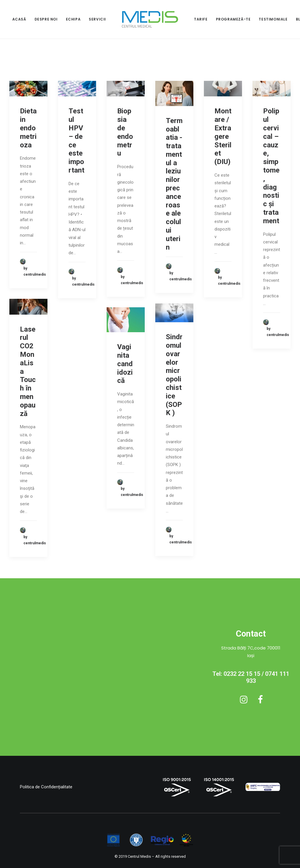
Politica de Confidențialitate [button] (46, 787)
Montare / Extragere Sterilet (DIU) (223, 136)
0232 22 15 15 (242, 674)
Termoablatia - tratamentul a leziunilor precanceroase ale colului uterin (174, 184)
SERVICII (97, 19)
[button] (28, 89)
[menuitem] (19, 19)
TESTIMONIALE (273, 19)
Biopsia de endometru (125, 132)
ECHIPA (73, 19)
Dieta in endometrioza (28, 128)
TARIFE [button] (201, 19)
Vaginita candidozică (125, 364)
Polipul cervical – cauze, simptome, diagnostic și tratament (271, 166)
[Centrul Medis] (150, 19)
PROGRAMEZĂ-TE (233, 19)
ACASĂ (19, 19)
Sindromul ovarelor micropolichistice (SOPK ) (174, 375)
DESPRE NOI (46, 19)
